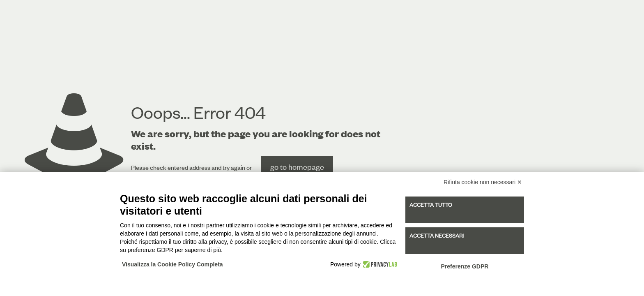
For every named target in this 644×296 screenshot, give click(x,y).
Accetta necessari (437, 236)
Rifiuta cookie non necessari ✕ (483, 182)
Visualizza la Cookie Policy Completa (172, 264)
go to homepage (297, 167)
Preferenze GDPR (465, 266)
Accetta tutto (431, 205)
